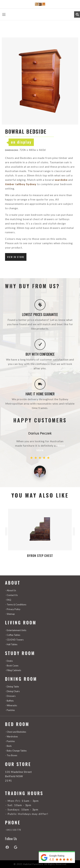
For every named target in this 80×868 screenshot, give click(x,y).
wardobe (61, 180)
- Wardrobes (12, 737)
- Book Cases (12, 666)
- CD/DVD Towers (14, 640)
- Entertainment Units (16, 630)
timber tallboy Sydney (21, 184)
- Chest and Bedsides (16, 732)
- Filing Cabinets (13, 670)
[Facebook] (9, 847)
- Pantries (10, 710)
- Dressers (10, 696)
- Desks (9, 661)
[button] (4, 14)
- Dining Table (12, 687)
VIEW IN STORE (16, 257)
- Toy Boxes (11, 755)
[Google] (18, 847)
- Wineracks (11, 705)
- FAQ (8, 600)
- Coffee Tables (13, 635)
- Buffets (10, 701)
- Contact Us (12, 595)
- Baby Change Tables (16, 751)
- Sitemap (10, 614)
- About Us (11, 590)
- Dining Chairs (13, 691)
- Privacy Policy (13, 609)
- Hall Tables (11, 644)
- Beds (9, 746)
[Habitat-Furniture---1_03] (40, 4)
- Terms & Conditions (16, 605)
